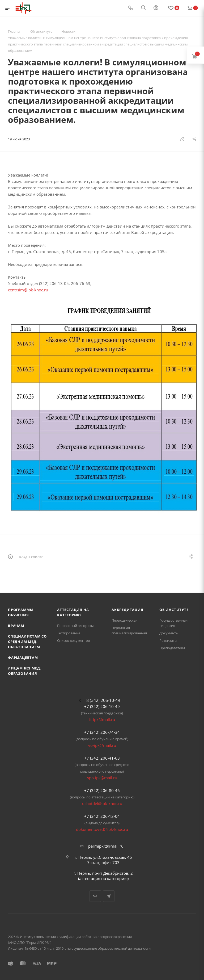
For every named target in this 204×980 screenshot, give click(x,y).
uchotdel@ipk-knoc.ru (102, 803)
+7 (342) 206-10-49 (102, 706)
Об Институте (174, 610)
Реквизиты (168, 640)
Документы (169, 633)
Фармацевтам (23, 657)
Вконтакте (95, 896)
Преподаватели (172, 648)
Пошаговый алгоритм (75, 626)
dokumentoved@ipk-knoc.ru (102, 829)
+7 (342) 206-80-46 (102, 790)
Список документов (73, 640)
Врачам (16, 626)
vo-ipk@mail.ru (102, 745)
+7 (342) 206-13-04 (102, 816)
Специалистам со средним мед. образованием (27, 642)
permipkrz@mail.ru (106, 846)
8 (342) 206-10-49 (103, 700)
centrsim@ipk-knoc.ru (28, 290)
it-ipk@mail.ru (102, 719)
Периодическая (124, 620)
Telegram (109, 896)
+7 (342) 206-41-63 (102, 758)
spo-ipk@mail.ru (102, 778)
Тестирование (69, 633)
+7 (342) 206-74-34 (102, 732)
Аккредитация (127, 610)
